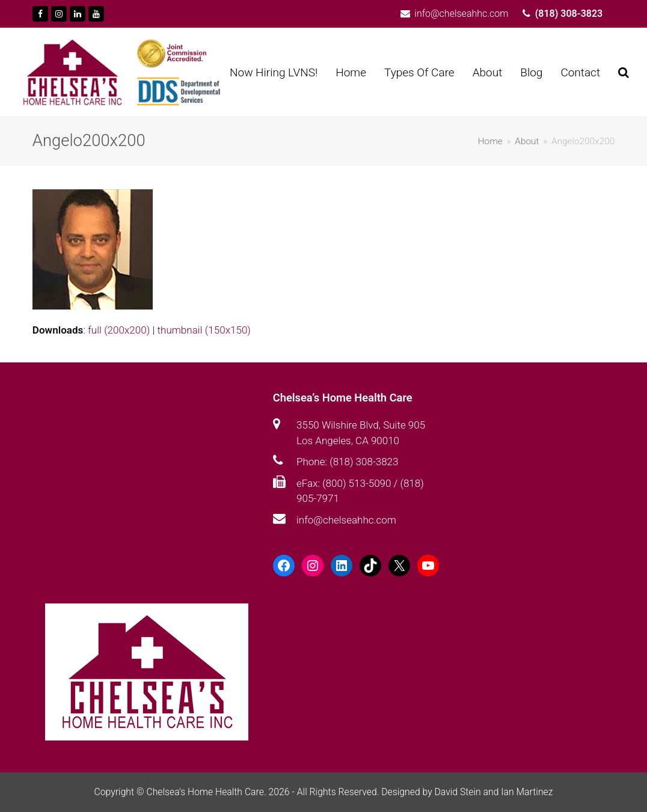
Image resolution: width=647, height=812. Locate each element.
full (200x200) (119, 330)
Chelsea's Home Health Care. (206, 792)
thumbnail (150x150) (204, 330)
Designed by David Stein (432, 792)
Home (490, 141)
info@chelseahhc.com (346, 520)
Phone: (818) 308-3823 (347, 462)
